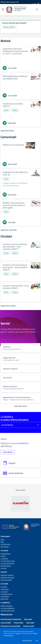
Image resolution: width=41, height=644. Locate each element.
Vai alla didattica (8, 452)
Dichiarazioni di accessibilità (10, 626)
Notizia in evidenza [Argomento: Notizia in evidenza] (9, 27)
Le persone (4, 558)
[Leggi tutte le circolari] (8, 306)
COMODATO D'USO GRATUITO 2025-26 (15, 173)
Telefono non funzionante (13, 145)
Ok (37, 641)
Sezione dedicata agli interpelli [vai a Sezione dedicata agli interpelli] (14, 23)
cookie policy (9, 635)
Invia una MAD (6, 623)
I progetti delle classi (7, 611)
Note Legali (30, 623)
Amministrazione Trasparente (11, 619)
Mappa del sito (6, 614)
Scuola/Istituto (7, 425)
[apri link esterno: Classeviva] (21, 503)
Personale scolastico (7, 577)
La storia (3, 568)
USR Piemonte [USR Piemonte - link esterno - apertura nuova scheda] (6, 544)
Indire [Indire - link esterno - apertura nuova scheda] (2, 539)
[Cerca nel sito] (37, 10)
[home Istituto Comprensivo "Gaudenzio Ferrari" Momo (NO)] (16, 10)
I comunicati (5, 589)
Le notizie (4, 587)
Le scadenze (5, 596)
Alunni (6, 110)
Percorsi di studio (6, 580)
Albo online (4, 599)
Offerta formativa (6, 606)
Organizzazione (6, 566)
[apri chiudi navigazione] (3, 10)
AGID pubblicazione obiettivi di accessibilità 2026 (15, 77)
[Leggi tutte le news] (7, 130)
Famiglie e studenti (7, 575)
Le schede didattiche (8, 608)
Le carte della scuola (7, 563)
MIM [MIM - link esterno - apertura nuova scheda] (2, 542)
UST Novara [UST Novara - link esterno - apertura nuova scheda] (5, 547)
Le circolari (4, 592)
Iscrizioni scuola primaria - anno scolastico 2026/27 (16, 287)
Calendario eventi (6, 594)
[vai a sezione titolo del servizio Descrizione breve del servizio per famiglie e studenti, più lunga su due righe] (20, 348)
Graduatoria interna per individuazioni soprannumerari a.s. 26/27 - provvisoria (15, 51)
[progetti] (20, 463)
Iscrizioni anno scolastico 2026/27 (13, 105)
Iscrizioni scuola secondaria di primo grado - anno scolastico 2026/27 (15, 267)
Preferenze (27, 641)
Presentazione (5, 554)
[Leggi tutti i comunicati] (9, 230)
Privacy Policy (19, 623)
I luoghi (3, 556)
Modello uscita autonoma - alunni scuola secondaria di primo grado (14, 205)
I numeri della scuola (7, 561)
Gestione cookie (29, 626)
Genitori (15, 110)
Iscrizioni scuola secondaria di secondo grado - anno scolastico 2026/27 (15, 247)
